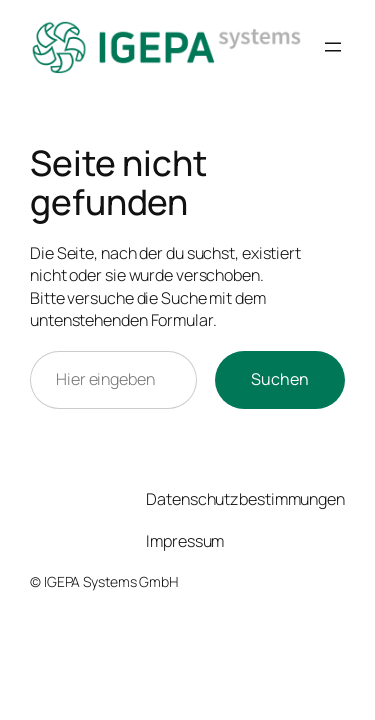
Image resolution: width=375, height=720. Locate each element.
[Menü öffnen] (333, 47)
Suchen (280, 379)
